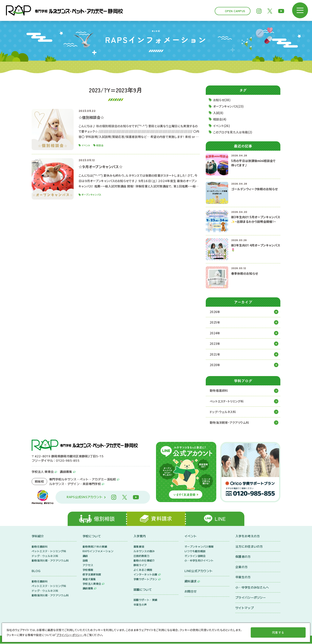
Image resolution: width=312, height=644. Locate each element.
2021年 (215, 354)
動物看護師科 (219, 391)
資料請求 (191, 581)
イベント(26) (221, 126)
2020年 (215, 365)
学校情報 (88, 570)
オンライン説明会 (195, 556)
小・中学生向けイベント (199, 561)
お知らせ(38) (222, 100)
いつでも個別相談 (195, 552)
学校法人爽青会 (92, 584)
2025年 (215, 322)
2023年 (215, 344)
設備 (85, 561)
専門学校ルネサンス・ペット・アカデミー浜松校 (83, 480)
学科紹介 (38, 537)
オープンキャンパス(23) (228, 106)
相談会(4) (220, 119)
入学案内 (140, 537)
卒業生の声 (140, 605)
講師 (85, 556)
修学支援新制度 (92, 575)
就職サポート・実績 (145, 600)
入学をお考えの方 (248, 537)
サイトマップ (245, 608)
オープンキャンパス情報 (199, 547)
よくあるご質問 (143, 570)
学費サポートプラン (145, 580)
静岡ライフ (140, 566)
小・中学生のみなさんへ (252, 588)
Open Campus (235, 11)
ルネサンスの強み (144, 552)
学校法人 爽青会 (43, 472)
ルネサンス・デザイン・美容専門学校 (75, 484)
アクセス (88, 566)
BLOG (36, 571)
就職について (143, 590)
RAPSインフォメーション (98, 552)
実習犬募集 (89, 580)
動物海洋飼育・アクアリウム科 (229, 423)
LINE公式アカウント (198, 571)
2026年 (215, 312)
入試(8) (218, 113)
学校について (92, 537)
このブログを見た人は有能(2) (233, 132)
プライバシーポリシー (251, 598)
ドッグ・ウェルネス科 (223, 412)
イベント (191, 537)
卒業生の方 (243, 578)
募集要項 (139, 547)
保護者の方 (243, 557)
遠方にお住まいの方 (249, 547)
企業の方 (241, 567)
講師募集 (66, 472)
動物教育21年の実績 (95, 547)
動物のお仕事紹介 (144, 561)
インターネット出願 (145, 575)
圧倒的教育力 (141, 556)
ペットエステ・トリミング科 (227, 401)
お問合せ (191, 592)
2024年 (215, 333)
